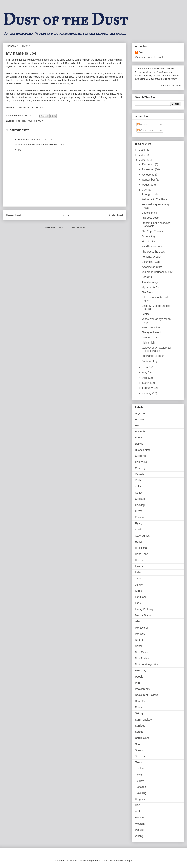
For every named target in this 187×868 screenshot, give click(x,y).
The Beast (148, 292)
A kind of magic (150, 282)
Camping (140, 468)
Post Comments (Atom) (72, 227)
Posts (142, 124)
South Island (142, 738)
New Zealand (143, 658)
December (148, 164)
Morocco (140, 634)
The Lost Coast (150, 218)
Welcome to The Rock (154, 199)
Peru (138, 683)
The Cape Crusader (153, 231)
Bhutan (139, 438)
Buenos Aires (143, 450)
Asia (138, 425)
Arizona (139, 419)
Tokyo (138, 775)
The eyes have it (151, 332)
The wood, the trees (153, 252)
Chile (138, 480)
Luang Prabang (144, 609)
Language (141, 597)
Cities (138, 487)
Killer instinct (149, 241)
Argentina (141, 413)
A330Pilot (104, 861)
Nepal (138, 646)
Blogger (128, 861)
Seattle (146, 314)
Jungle (139, 585)
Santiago (140, 726)
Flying (138, 523)
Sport (138, 744)
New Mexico (142, 652)
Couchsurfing (149, 213)
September (149, 180)
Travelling (32, 121)
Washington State (152, 267)
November (148, 169)
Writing (139, 836)
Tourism (140, 781)
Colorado (140, 499)
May (145, 373)
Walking (140, 830)
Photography (142, 689)
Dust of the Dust (65, 19)
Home (65, 215)
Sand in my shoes (152, 247)
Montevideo (142, 628)
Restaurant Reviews (147, 695)
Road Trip (20, 121)
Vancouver (141, 818)
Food (138, 530)
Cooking (140, 505)
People (139, 677)
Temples (140, 756)
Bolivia (139, 444)
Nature (139, 640)
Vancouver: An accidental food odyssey (156, 349)
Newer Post (14, 215)
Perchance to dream (153, 356)
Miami (138, 621)
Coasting (147, 277)
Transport (141, 787)
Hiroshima (141, 548)
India (138, 572)
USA (41, 121)
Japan (139, 578)
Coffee (139, 493)
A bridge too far (150, 194)
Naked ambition (151, 327)
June (145, 367)
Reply (18, 149)
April (145, 378)
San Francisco (143, 720)
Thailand (140, 769)
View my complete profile (150, 57)
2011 (142, 155)
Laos (138, 603)
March (146, 383)
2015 (142, 150)
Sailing (139, 713)
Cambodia (141, 462)
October (147, 175)
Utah (138, 812)
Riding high (148, 343)
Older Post (116, 215)
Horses (139, 560)
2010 (142, 160)
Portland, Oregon (152, 257)
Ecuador (140, 517)
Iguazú (139, 566)
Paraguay (141, 670)
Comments (145, 130)
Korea (138, 591)
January (147, 393)
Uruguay (140, 799)
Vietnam (140, 824)
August (147, 185)
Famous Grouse (151, 338)
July (145, 190)
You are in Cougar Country (157, 272)
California (141, 456)
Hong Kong (142, 554)
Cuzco (139, 511)
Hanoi (138, 542)
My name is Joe (151, 287)
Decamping (148, 236)
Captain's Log (150, 361)
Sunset (139, 750)
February (148, 388)
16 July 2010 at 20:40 (42, 140)
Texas (138, 762)
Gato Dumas (142, 536)
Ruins (138, 707)
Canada (140, 474)
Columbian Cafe (151, 262)
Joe (141, 52)
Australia (140, 431)
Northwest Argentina (147, 664)
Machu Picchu (143, 615)
